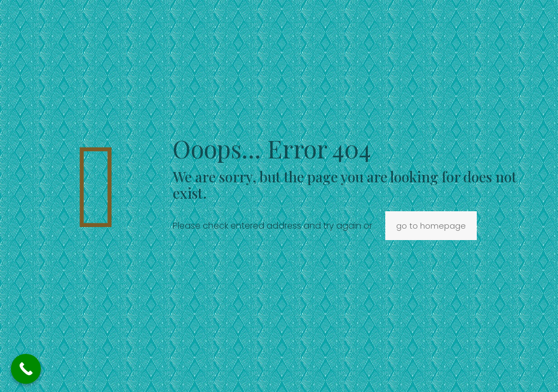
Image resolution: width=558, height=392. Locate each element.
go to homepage (431, 226)
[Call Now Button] (26, 369)
